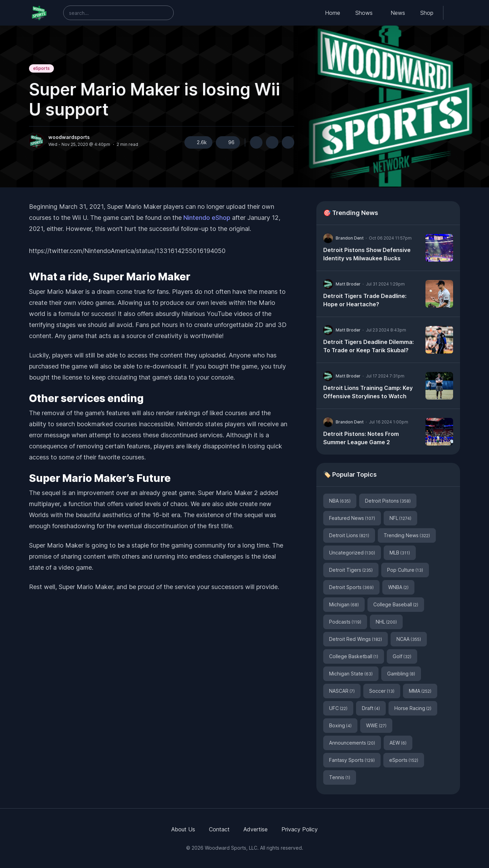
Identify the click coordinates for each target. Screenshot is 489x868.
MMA (420, 691)
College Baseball (396, 604)
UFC (338, 708)
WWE (376, 725)
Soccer (382, 691)
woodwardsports (69, 137)
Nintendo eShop (207, 218)
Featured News (352, 518)
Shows (364, 13)
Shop (427, 13)
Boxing (340, 725)
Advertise (256, 829)
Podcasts (345, 622)
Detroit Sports (351, 587)
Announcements (352, 743)
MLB (400, 553)
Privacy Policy (300, 829)
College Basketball (354, 656)
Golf (402, 656)
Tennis (340, 777)
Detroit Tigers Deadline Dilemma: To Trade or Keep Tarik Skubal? (368, 346)
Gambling (401, 674)
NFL (400, 518)
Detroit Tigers (351, 570)
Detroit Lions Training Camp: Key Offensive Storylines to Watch (368, 392)
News (398, 13)
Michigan (344, 604)
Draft (371, 708)
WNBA (398, 587)
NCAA (409, 639)
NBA (340, 501)
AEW (398, 743)
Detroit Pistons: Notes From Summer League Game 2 (361, 438)
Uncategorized (352, 553)
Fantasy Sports (352, 760)
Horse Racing (413, 708)
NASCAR (342, 691)
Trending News (407, 535)
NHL (386, 622)
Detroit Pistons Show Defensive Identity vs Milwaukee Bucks (367, 254)
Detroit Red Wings (356, 639)
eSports (41, 68)
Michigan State (351, 674)
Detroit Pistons (388, 501)
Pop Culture (405, 570)
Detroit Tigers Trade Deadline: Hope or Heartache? (365, 300)
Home (333, 13)
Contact (219, 829)
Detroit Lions (349, 535)
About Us (183, 829)
